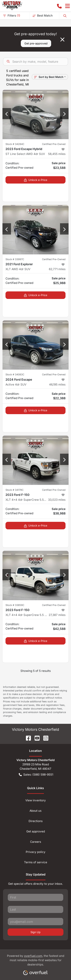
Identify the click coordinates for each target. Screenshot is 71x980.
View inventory (36, 800)
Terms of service (36, 862)
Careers (36, 842)
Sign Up (35, 932)
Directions (36, 821)
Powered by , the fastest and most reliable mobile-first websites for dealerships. (36, 963)
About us (35, 811)
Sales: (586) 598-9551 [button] (36, 775)
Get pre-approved (36, 43)
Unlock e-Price (35, 180)
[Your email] (35, 921)
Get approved (36, 831)
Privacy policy (36, 852)
